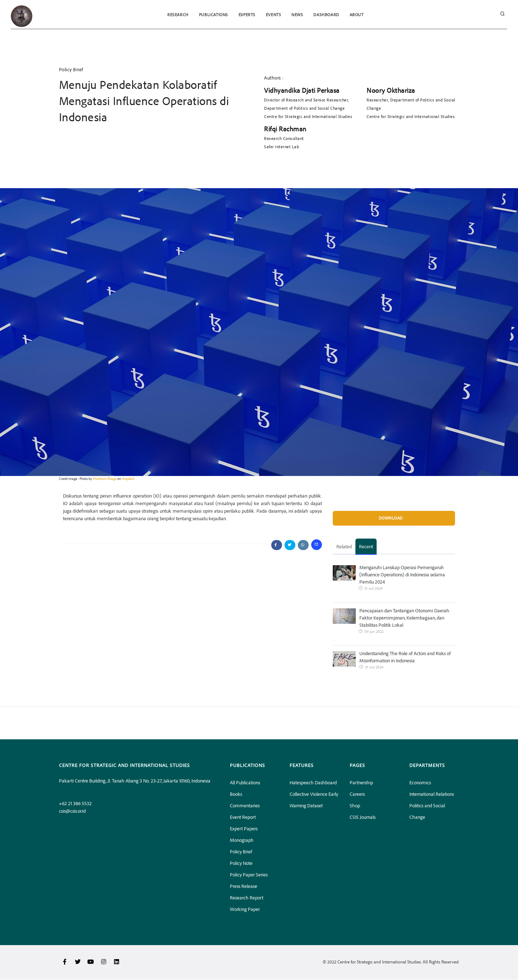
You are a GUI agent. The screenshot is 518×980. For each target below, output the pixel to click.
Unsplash (128, 478)
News (298, 15)
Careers (357, 794)
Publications (212, 15)
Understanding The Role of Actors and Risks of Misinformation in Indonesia (405, 657)
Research (177, 15)
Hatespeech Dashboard (313, 783)
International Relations (432, 794)
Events (274, 15)
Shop (355, 806)
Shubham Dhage (105, 478)
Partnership (361, 783)
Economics (420, 783)
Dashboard (327, 15)
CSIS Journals (363, 817)
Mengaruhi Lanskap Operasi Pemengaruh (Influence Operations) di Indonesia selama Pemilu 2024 (402, 575)
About (358, 15)
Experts (247, 15)
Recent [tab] (366, 547)
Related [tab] (344, 547)
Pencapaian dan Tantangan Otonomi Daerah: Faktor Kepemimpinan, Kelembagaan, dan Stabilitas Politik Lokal (405, 618)
